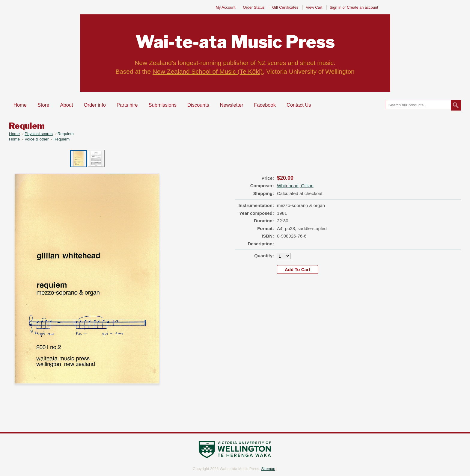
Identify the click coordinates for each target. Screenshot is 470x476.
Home (14, 134)
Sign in (336, 7)
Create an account (362, 7)
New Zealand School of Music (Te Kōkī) (208, 71)
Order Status (254, 7)
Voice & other (37, 139)
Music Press (235, 42)
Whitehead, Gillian (295, 186)
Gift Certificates (285, 7)
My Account (225, 7)
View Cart (315, 7)
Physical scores (39, 134)
